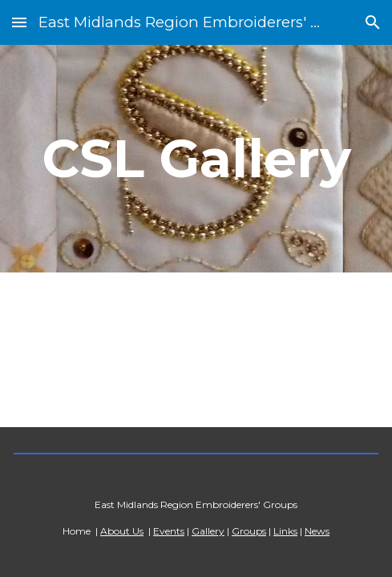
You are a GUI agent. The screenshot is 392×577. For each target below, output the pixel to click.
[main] (196, 158)
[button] (19, 22)
